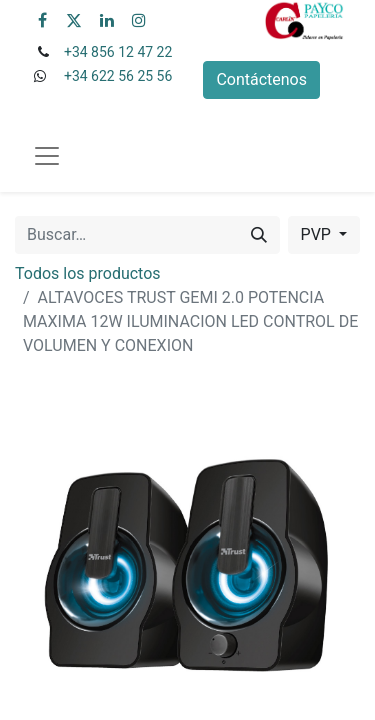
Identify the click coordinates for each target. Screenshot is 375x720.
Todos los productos (88, 273)
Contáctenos (261, 79)
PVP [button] (318, 234)
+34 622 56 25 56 (118, 76)
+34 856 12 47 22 (118, 52)
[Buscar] (259, 235)
